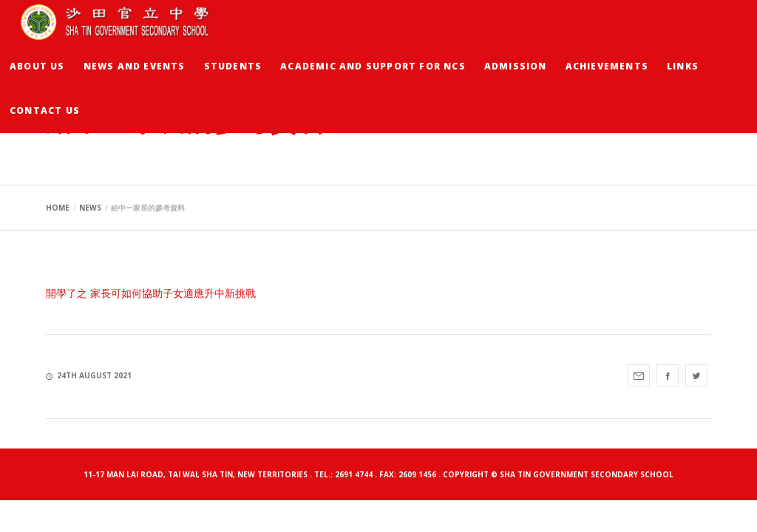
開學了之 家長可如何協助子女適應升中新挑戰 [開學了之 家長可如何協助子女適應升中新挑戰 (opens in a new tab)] (151, 293)
